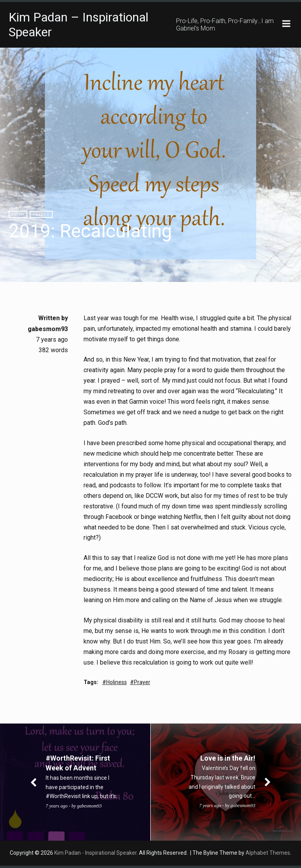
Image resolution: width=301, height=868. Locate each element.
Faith (18, 215)
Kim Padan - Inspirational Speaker (95, 855)
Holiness (117, 684)
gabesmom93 (48, 329)
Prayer (41, 215)
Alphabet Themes (268, 855)
